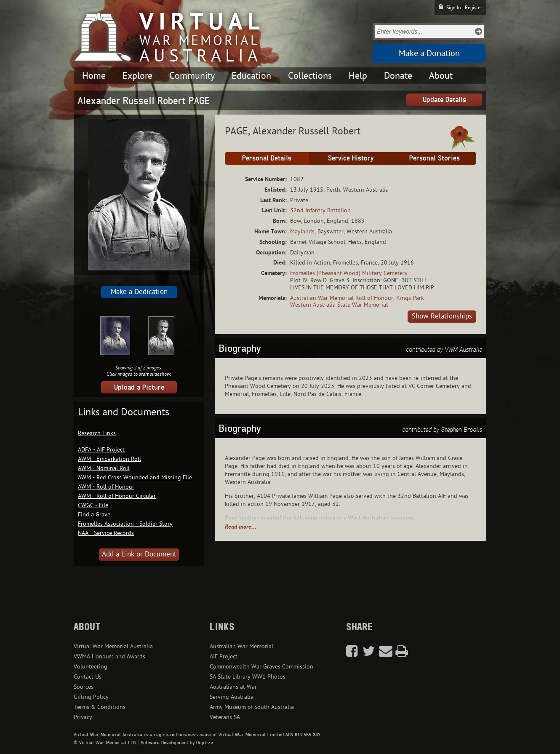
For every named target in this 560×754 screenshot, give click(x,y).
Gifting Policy (91, 697)
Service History (351, 158)
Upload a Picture (139, 387)
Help (358, 76)
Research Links (97, 433)
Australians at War (233, 687)
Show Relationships (442, 316)
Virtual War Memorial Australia (113, 646)
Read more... (241, 527)
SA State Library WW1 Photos (248, 677)
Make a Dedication (139, 292)
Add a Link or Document (139, 554)
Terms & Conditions (100, 707)
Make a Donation (429, 53)
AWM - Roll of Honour (106, 487)
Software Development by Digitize (177, 743)
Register (473, 8)
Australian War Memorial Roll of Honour (342, 298)
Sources (84, 687)
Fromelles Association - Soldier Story (125, 524)
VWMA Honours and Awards (109, 656)
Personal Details (267, 158)
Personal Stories (435, 158)
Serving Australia (232, 697)
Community (192, 76)
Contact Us (88, 677)
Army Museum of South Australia (252, 707)
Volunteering (91, 667)
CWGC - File (93, 505)
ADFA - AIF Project (101, 450)
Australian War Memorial (241, 646)
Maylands (302, 231)
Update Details (444, 99)
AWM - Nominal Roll (104, 468)
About (441, 76)
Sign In (454, 8)
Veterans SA (225, 717)
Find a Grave (94, 515)
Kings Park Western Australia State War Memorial (357, 302)
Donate (398, 76)
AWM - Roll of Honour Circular (117, 496)
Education (251, 76)
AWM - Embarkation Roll (109, 459)
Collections (310, 76)
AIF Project (224, 656)
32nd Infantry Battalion (320, 210)
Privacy (83, 717)
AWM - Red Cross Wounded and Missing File (135, 477)
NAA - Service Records (106, 533)
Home (94, 76)
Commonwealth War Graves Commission (261, 667)
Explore (137, 76)
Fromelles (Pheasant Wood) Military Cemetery (349, 273)
